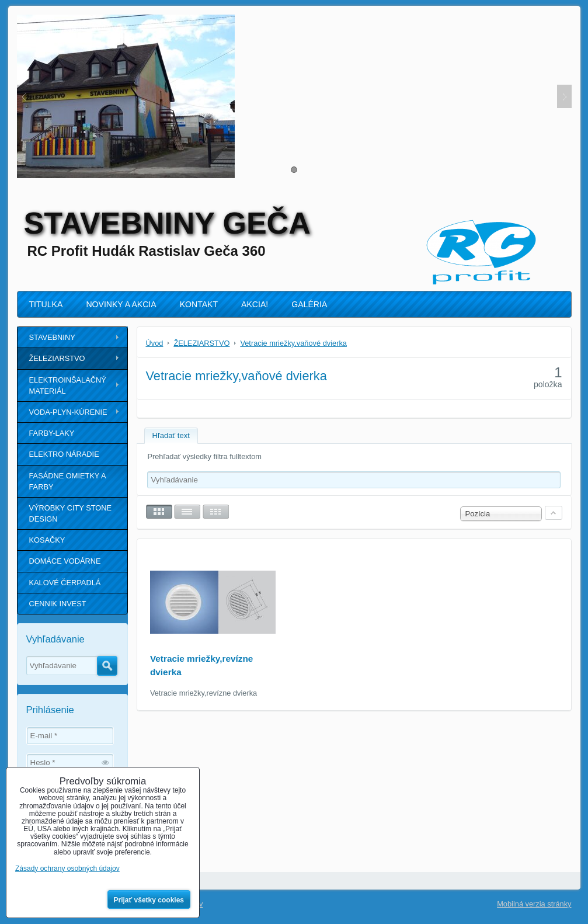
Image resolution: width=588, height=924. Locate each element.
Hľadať (107, 666)
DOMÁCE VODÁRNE (65, 561)
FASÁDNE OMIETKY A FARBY (68, 481)
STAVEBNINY (52, 337)
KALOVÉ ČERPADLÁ (65, 583)
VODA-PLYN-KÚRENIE (68, 412)
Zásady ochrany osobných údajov (67, 869)
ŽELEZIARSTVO (57, 358)
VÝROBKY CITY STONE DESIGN (71, 513)
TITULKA (46, 304)
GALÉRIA (309, 304)
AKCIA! (255, 304)
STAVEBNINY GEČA (167, 223)
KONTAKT (199, 304)
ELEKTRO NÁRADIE (64, 454)
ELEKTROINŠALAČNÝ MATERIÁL (68, 385)
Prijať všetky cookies (149, 900)
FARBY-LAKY (52, 433)
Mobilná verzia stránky (534, 904)
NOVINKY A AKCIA (121, 304)
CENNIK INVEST (58, 604)
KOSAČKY (47, 540)
